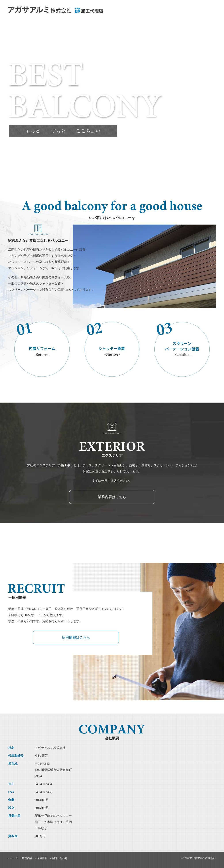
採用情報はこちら (76, 637)
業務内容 (167, 12)
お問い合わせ (206, 12)
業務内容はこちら (112, 497)
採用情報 (185, 12)
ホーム (151, 12)
